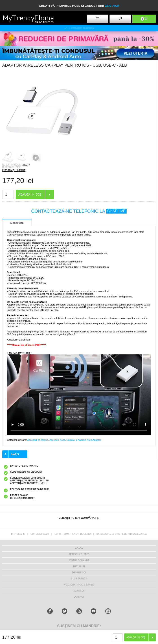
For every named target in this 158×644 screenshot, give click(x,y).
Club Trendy (79, 579)
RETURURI (79, 567)
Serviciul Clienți (79, 554)
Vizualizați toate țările (79, 585)
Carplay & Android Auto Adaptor (84, 440)
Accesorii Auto (57, 440)
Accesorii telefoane (38, 440)
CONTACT (79, 597)
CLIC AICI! (112, 6)
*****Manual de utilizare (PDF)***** (26, 345)
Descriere (17, 223)
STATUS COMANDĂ (79, 560)
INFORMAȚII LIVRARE (14, 170)
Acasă (79, 548)
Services (79, 591)
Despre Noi (79, 573)
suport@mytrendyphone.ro (73, 534)
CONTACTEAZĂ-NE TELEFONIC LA (79, 211)
